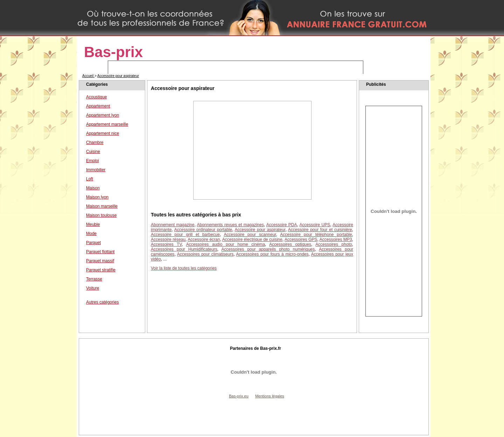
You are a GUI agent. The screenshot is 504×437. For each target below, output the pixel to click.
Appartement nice (103, 133)
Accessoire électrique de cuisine (252, 240)
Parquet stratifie (101, 270)
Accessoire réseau (168, 240)
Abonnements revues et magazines (230, 225)
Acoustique (96, 97)
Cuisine (93, 152)
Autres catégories (102, 302)
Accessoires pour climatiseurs (205, 254)
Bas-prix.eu (239, 396)
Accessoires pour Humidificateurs (184, 249)
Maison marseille (102, 206)
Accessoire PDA (282, 225)
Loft (90, 179)
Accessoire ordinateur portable (203, 230)
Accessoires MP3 (336, 240)
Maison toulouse (101, 215)
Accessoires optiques (290, 244)
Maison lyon (97, 197)
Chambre (95, 143)
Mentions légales (270, 396)
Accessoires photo (334, 244)
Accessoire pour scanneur (250, 235)
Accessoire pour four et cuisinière (320, 230)
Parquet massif (100, 261)
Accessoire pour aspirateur (118, 76)
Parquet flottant (100, 252)
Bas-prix (113, 52)
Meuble (93, 224)
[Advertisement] (252, 150)
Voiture (93, 288)
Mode (91, 234)
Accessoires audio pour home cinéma (226, 244)
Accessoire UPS (315, 225)
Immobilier (96, 170)
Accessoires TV (166, 244)
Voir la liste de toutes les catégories (184, 268)
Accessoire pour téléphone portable (316, 235)
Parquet (93, 243)
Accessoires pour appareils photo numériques (268, 249)
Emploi (93, 161)
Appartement (98, 106)
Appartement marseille (107, 124)
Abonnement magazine (173, 225)
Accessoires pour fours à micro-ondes (272, 254)
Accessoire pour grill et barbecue (185, 235)
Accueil (88, 76)
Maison (93, 188)
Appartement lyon (103, 115)
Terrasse (94, 279)
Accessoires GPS (301, 240)
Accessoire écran (204, 240)
